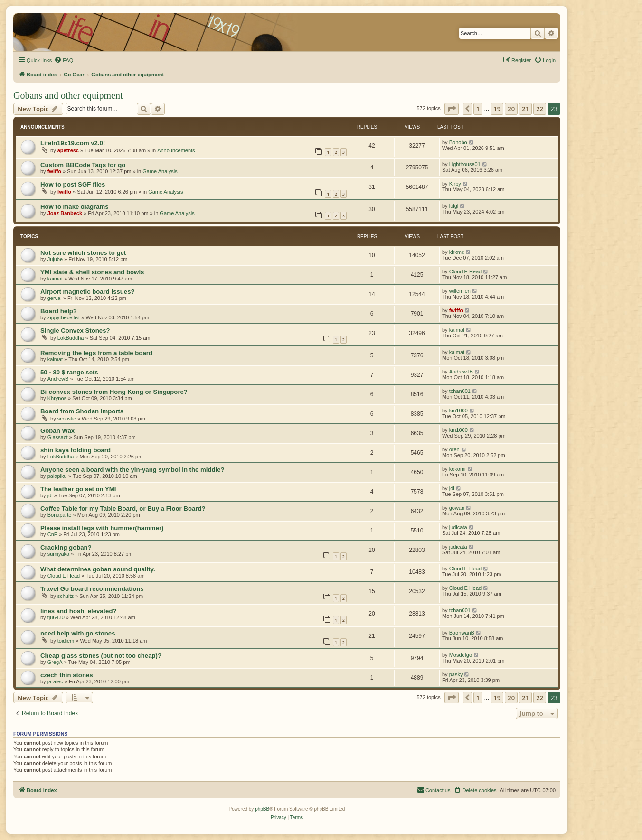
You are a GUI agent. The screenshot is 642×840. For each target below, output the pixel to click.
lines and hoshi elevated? (79, 611)
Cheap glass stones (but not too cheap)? (101, 656)
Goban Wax (57, 431)
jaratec (55, 681)
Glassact (58, 437)
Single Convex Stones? (75, 331)
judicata (458, 527)
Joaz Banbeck (65, 213)
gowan (457, 508)
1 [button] (478, 109)
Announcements (176, 150)
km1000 (458, 411)
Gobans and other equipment (68, 95)
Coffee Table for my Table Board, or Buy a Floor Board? (123, 509)
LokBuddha (71, 338)
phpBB (262, 809)
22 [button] (540, 109)
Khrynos (57, 398)
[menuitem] (64, 60)
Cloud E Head (466, 271)
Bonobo (458, 142)
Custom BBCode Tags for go (83, 165)
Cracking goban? (66, 547)
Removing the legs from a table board (96, 353)
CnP (52, 534)
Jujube (55, 259)
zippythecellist (64, 317)
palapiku (57, 476)
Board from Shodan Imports (82, 411)
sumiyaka (58, 554)
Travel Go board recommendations (92, 589)
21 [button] (525, 109)
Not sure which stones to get (83, 253)
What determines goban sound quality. (98, 569)
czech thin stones (67, 675)
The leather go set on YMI (78, 489)
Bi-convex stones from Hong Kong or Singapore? (114, 392)
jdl (50, 495)
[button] (452, 109)
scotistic (67, 419)
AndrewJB (461, 372)
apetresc (68, 150)
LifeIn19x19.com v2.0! (73, 143)
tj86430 (56, 617)
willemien (460, 291)
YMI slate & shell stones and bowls (92, 272)
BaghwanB (462, 633)
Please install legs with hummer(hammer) (102, 528)
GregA (55, 662)
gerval (55, 298)
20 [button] (511, 109)
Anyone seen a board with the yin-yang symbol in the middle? (132, 470)
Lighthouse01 (465, 164)
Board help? (59, 311)
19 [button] (497, 109)
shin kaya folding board (76, 450)
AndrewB (58, 379)
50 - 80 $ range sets (69, 372)
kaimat (55, 279)
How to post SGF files (73, 184)
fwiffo (54, 171)
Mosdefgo (461, 655)
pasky (456, 674)
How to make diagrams (75, 207)
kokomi (458, 469)
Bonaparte (60, 515)
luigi (454, 206)
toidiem (66, 641)
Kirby (455, 184)
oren (454, 449)
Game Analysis (160, 171)
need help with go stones (78, 633)
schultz (66, 596)
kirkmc (457, 252)
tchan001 (460, 391)
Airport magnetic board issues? (88, 292)
